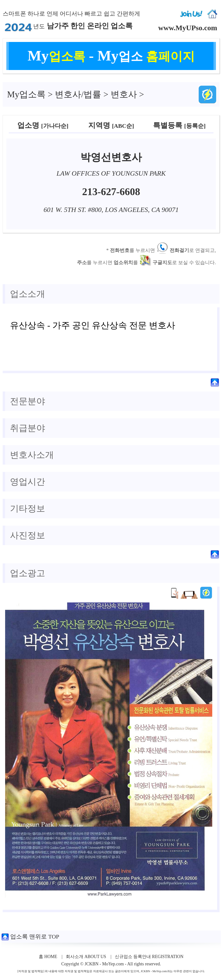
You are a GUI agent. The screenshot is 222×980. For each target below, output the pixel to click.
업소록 (26, 94)
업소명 (43, 125)
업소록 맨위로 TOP (30, 937)
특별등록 (179, 125)
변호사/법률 (78, 94)
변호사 (124, 94)
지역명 (111, 125)
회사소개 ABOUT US (86, 957)
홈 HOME (48, 957)
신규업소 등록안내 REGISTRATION (149, 957)
